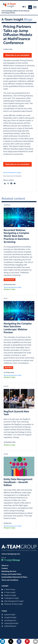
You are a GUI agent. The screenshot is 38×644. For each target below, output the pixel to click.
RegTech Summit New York (16, 413)
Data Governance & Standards (12, 176)
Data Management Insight (13, 173)
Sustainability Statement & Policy (14, 577)
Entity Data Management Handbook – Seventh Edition (18, 482)
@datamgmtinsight (11, 623)
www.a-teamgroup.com (11, 554)
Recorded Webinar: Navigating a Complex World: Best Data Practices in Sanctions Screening (16, 236)
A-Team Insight (10, 592)
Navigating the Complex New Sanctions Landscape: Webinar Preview (18, 328)
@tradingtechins (10, 620)
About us (5, 565)
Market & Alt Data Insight (13, 604)
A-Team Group (10, 589)
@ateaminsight (10, 615)
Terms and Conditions (10, 580)
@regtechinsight (10, 617)
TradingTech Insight (11, 598)
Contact (5, 568)
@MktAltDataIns (10, 626)
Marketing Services (9, 571)
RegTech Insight (10, 289)
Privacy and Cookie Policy (11, 574)
